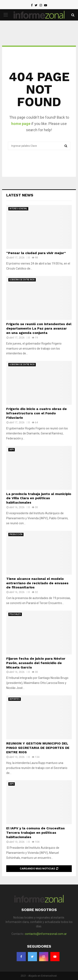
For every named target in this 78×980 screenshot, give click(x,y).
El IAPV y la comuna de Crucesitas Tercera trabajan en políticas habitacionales (35, 833)
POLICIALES (15, 614)
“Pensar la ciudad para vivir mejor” (36, 253)
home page (21, 124)
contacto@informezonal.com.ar (46, 934)
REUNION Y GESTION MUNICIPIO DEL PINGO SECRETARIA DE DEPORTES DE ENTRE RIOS (38, 748)
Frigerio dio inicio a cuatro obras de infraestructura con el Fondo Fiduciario (37, 413)
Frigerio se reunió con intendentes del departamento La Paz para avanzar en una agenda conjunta (39, 328)
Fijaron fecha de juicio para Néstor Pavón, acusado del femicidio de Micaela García (36, 663)
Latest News (20, 195)
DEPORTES (15, 699)
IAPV (12, 450)
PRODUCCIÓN (16, 534)
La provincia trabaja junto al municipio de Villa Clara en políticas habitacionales (39, 498)
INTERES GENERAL (18, 209)
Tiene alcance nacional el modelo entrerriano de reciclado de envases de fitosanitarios (37, 583)
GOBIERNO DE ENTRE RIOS (22, 280)
